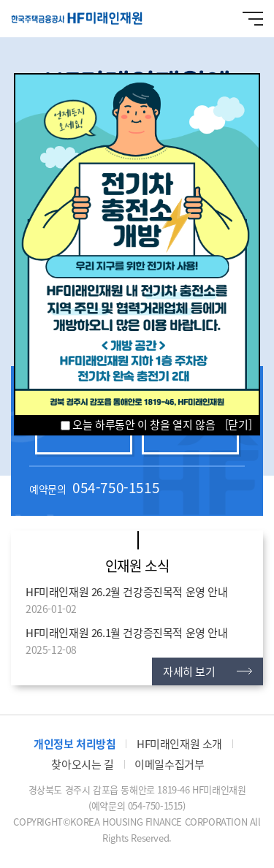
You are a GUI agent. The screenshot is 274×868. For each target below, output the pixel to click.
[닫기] (238, 425)
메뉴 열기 (253, 19)
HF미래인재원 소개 (179, 744)
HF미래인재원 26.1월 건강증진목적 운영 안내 (127, 633)
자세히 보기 (189, 671)
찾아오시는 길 (82, 764)
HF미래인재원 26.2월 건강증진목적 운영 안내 (127, 592)
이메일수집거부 (169, 764)
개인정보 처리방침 (75, 744)
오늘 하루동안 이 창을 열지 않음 (138, 425)
